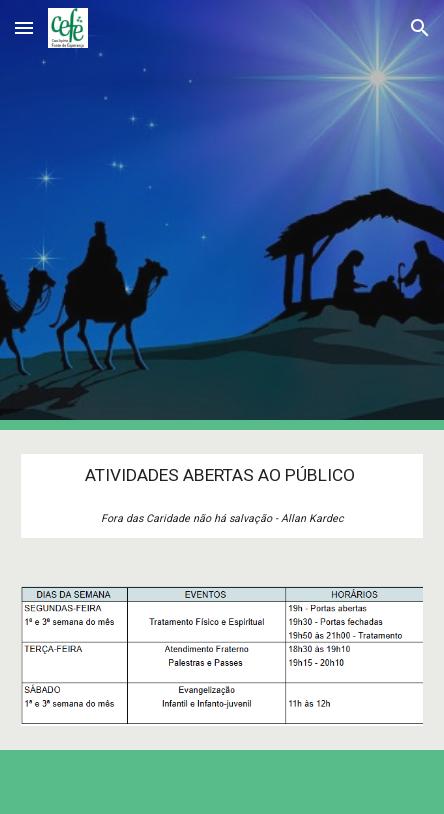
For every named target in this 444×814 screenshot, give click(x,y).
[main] (221, 496)
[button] (24, 27)
